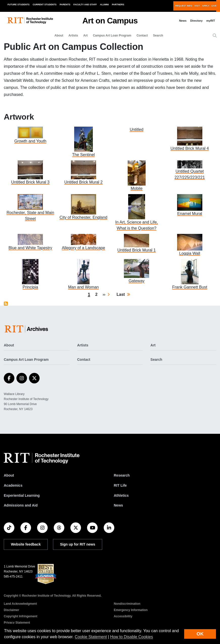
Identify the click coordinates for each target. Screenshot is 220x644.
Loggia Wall (190, 253)
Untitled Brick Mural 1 (136, 250)
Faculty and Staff (85, 5)
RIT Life (120, 485)
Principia (30, 287)
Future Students (19, 5)
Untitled (136, 130)
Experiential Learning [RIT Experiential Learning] (22, 495)
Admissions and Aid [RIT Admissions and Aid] (21, 505)
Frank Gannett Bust (190, 287)
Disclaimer (11, 610)
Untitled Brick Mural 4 (190, 148)
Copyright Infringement (21, 616)
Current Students (45, 5)
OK (200, 634)
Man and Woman (84, 287)
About (59, 35)
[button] (215, 36)
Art (85, 35)
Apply (206, 6)
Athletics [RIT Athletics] (121, 495)
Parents (65, 5)
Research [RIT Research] (122, 475)
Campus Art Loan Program (112, 35)
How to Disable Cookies (131, 637)
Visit (197, 6)
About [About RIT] (9, 475)
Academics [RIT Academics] (13, 485)
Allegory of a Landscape (84, 248)
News (183, 21)
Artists (73, 35)
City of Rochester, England (83, 217)
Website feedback (26, 544)
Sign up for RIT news (78, 544)
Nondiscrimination (127, 604)
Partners (118, 5)
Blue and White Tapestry (30, 248)
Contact (142, 35)
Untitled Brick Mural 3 (30, 182)
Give (214, 6)
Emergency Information (131, 610)
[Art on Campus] (27, 329)
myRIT (211, 21)
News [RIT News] (118, 505)
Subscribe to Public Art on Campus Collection (6, 304)
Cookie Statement (91, 637)
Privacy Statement (17, 623)
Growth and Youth (30, 141)
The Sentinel (84, 155)
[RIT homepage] (30, 21)
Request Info (184, 6)
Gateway (137, 281)
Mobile (137, 188)
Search (158, 35)
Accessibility (123, 616)
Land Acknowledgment (20, 604)
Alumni (104, 5)
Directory (196, 21)
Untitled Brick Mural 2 (84, 182)
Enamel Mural (190, 214)
